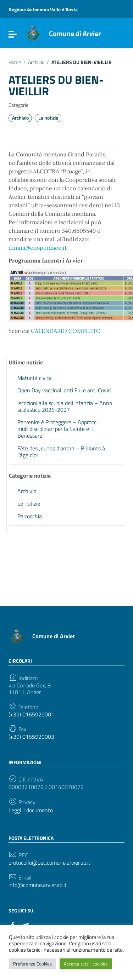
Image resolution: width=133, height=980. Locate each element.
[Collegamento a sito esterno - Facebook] (13, 924)
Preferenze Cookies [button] (32, 964)
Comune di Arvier (75, 33)
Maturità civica (35, 378)
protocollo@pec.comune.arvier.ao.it (49, 863)
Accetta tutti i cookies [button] (86, 964)
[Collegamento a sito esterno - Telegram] (26, 924)
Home (15, 62)
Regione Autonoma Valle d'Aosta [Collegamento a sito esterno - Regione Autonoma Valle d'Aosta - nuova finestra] (43, 9)
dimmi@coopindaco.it (38, 248)
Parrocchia (30, 516)
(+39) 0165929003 (31, 737)
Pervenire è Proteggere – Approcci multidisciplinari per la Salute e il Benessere (57, 429)
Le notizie (48, 118)
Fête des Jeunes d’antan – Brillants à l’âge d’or (61, 452)
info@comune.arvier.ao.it (38, 885)
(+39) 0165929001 (31, 714)
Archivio (36, 62)
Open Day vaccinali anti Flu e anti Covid (64, 390)
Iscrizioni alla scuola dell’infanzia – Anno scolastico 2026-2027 (65, 406)
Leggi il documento (31, 810)
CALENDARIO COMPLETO (66, 331)
